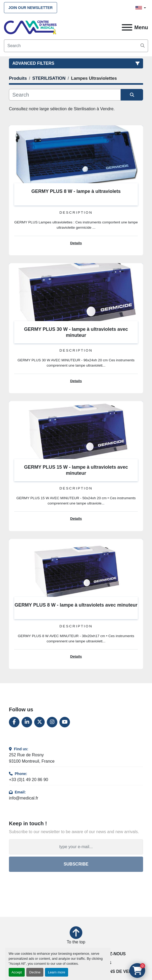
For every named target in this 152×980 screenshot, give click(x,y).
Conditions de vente (113, 971)
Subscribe (76, 864)
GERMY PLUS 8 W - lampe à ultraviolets (76, 191)
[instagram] (52, 722)
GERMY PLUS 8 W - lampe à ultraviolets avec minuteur (76, 605)
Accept (17, 972)
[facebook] (14, 722)
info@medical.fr (24, 798)
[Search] (76, 46)
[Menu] (127, 27)
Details (76, 243)
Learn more (56, 972)
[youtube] (65, 722)
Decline (35, 972)
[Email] (76, 847)
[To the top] (76, 936)
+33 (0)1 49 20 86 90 (29, 780)
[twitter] (39, 722)
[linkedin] (27, 722)
